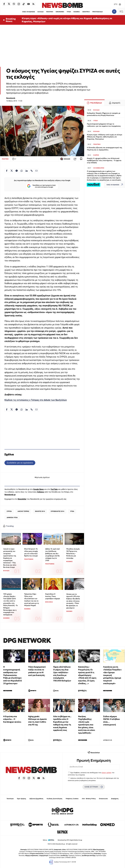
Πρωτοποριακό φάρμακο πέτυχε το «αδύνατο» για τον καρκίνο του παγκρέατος (104, 125)
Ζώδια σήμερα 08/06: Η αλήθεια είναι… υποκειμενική (111, 720)
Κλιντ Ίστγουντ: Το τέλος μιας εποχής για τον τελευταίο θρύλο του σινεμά (31, 552)
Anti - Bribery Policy (89, 799)
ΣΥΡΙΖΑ (9, 511)
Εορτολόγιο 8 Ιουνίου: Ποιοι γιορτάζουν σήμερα (53, 596)
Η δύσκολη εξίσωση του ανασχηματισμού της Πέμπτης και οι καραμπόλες (104, 149)
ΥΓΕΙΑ (69, 12)
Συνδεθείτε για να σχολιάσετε (20, 463)
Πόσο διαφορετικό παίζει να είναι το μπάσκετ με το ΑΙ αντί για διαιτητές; (37, 671)
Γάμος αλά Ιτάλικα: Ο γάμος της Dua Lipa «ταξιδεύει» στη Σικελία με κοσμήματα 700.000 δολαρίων (62, 674)
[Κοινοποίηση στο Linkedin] (27, 171)
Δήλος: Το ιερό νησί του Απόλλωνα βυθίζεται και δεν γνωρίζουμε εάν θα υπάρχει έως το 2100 (53, 555)
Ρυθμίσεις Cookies (72, 799)
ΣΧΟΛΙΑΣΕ (65, 159)
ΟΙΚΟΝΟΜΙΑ (60, 12)
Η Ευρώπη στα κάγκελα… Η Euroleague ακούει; (12, 719)
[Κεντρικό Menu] (121, 11)
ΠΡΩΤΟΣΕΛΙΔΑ (98, 12)
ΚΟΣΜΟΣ (77, 12)
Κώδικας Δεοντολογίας (55, 799)
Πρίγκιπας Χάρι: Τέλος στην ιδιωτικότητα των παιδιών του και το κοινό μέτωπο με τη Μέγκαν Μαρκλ (32, 600)
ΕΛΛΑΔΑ (41, 12)
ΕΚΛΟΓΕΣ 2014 (40, 511)
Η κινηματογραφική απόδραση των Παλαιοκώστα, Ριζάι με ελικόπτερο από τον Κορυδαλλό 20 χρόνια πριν (12, 675)
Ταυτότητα (10, 799)
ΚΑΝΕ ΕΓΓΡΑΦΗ (94, 787)
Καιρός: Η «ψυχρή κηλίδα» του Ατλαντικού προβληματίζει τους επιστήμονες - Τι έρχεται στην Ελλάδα (104, 160)
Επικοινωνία (103, 799)
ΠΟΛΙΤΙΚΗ (50, 12)
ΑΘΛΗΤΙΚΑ (86, 12)
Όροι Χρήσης (22, 799)
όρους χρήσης (107, 773)
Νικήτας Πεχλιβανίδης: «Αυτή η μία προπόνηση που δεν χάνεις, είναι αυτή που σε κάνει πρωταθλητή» (87, 725)
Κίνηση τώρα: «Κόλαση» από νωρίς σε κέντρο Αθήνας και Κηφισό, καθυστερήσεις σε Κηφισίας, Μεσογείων (67, 20)
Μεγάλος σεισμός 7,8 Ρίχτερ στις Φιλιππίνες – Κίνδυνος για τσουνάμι (73, 553)
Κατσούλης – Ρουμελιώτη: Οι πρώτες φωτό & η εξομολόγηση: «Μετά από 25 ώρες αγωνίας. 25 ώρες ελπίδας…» (87, 675)
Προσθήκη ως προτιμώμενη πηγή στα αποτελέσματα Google (41, 186)
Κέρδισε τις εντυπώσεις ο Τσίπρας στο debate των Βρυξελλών (36, 400)
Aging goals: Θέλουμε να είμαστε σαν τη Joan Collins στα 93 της (37, 720)
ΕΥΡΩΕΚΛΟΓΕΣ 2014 (58, 511)
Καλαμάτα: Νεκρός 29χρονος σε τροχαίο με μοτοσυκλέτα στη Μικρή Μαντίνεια (104, 114)
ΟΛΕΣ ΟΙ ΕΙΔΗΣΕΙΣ (29, 12)
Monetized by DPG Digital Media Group (70, 840)
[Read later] (81, 159)
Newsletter (22, 499)
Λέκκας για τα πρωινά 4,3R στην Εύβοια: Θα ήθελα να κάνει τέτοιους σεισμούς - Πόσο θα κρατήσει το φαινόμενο (73, 601)
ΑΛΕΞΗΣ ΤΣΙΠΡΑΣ (23, 511)
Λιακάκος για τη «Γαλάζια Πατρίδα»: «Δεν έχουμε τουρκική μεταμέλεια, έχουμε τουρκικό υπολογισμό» (112, 675)
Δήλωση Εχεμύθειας (36, 799)
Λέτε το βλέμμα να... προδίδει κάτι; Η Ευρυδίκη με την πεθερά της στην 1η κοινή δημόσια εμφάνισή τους (62, 723)
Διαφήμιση (115, 799)
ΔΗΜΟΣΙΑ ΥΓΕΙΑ (12, 517)
